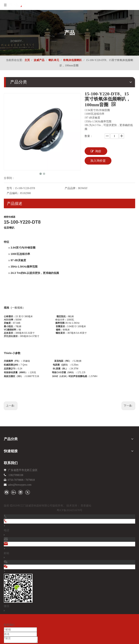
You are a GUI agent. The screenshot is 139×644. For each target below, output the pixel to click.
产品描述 (15, 203)
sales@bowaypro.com (20, 485)
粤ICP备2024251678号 (69, 510)
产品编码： (13, 193)
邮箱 (7, 553)
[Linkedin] (20, 492)
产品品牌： (71, 188)
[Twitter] (27, 492)
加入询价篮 (98, 161)
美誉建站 (86, 506)
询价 (96, 151)
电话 (7, 530)
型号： (11, 188)
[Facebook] (6, 492)
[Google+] (13, 492)
